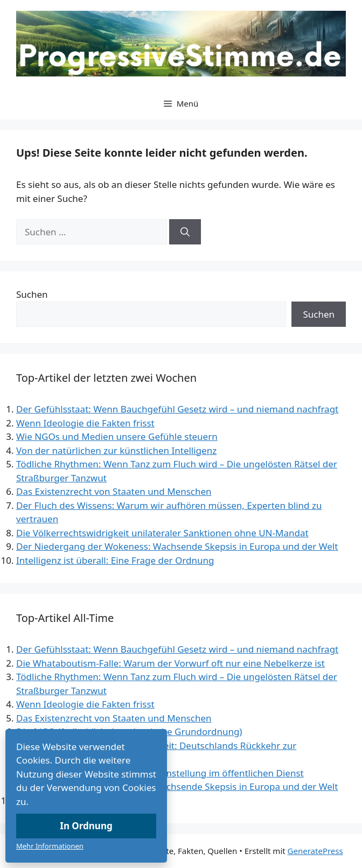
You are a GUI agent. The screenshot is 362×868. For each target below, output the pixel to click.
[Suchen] (185, 232)
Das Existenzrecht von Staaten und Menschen (114, 491)
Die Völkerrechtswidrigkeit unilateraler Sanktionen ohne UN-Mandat (162, 533)
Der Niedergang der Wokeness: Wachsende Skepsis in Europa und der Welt (177, 546)
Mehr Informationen (50, 846)
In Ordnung (86, 826)
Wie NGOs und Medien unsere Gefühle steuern (117, 436)
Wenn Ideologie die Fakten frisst (85, 423)
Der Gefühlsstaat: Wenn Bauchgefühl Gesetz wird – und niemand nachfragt (177, 409)
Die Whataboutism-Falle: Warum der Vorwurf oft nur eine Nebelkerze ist (170, 663)
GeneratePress (315, 851)
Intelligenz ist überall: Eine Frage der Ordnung (115, 560)
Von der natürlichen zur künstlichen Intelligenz (116, 450)
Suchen (32, 294)
